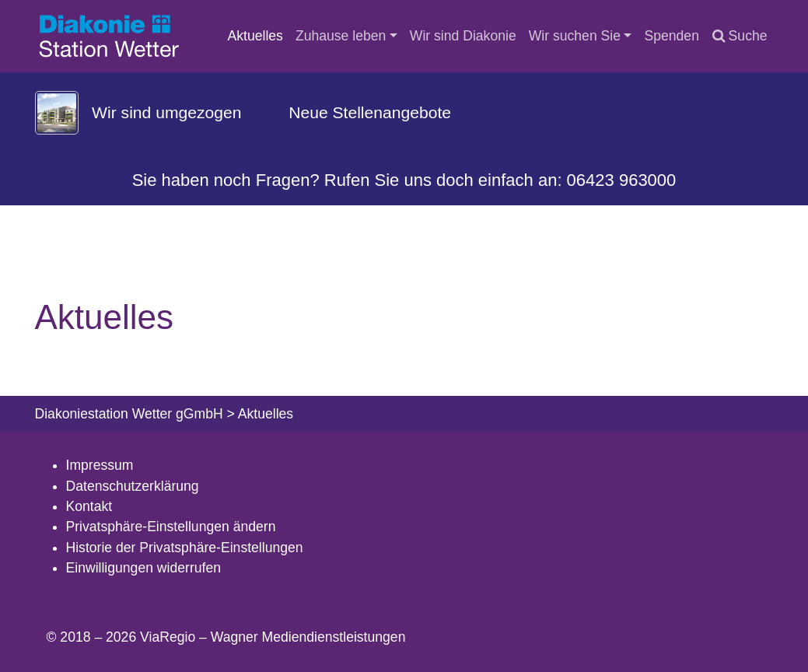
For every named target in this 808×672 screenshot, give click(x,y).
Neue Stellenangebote (370, 112)
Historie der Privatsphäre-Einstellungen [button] (185, 548)
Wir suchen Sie (575, 36)
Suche (740, 36)
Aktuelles (255, 36)
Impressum (100, 465)
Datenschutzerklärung (133, 486)
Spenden (671, 36)
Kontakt (89, 506)
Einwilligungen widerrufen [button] (144, 568)
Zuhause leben (341, 36)
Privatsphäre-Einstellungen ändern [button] (171, 527)
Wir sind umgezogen (166, 112)
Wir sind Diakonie (463, 36)
